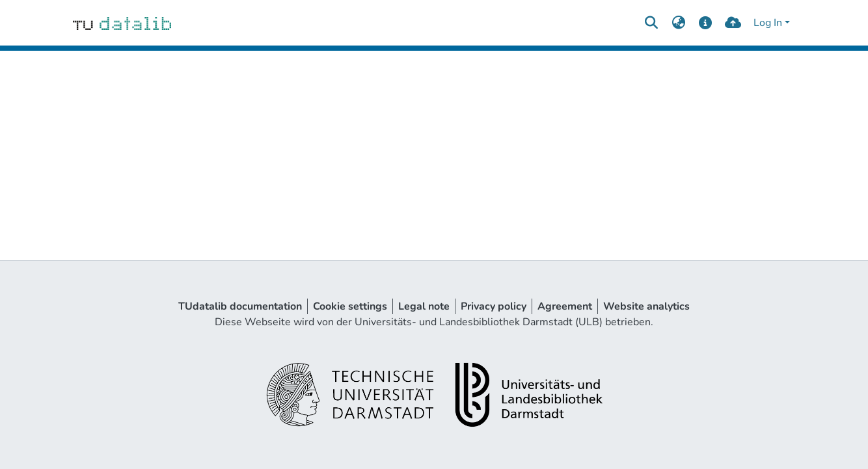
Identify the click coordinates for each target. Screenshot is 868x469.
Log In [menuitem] (768, 23)
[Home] (122, 23)
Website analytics (646, 306)
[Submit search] (651, 23)
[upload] (733, 23)
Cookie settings (350, 306)
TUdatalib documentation (240, 306)
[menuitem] (678, 23)
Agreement (565, 306)
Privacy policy (494, 306)
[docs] (706, 23)
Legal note (424, 306)
